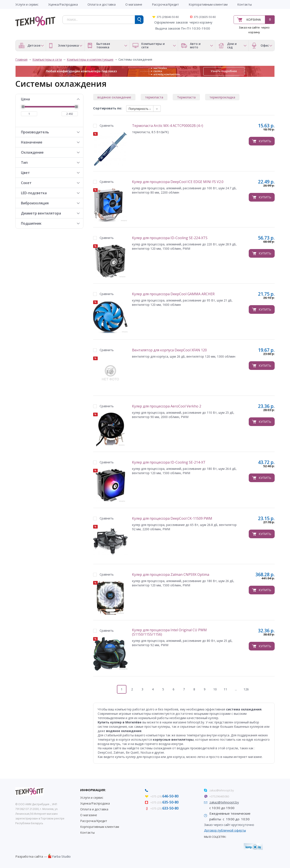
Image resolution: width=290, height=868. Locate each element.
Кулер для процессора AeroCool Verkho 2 (167, 406)
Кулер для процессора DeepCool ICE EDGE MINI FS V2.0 (178, 182)
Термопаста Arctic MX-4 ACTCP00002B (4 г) (168, 126)
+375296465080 (219, 796)
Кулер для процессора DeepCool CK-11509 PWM (172, 518)
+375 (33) (164, 803)
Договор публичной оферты (225, 830)
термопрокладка (222, 97)
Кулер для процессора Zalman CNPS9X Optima (171, 575)
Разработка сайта (29, 856)
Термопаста (186, 97)
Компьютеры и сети (47, 59)
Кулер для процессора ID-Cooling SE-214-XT (169, 462)
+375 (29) (164, 796)
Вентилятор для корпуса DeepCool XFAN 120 (169, 350)
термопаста (154, 97)
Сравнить (107, 125)
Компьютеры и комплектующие (90, 59)
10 (215, 689)
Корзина (254, 20)
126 (246, 689)
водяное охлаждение (114, 97)
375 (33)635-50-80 (205, 17)
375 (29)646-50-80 (168, 17)
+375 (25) (164, 809)
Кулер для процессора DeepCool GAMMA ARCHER (173, 294)
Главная (21, 59)
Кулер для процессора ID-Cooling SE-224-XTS (170, 238)
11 (225, 689)
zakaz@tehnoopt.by (222, 790)
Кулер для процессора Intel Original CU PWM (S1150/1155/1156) (169, 632)
